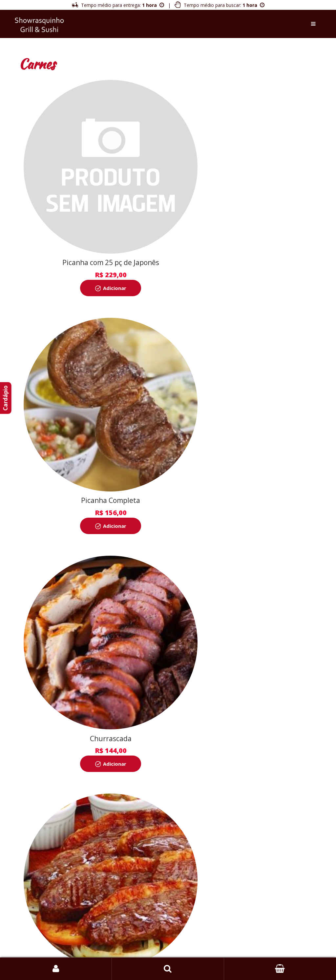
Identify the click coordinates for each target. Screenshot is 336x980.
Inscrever (168, 815)
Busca (168, 969)
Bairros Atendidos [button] (168, 948)
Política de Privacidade (217, 898)
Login (56, 969)
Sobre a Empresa (115, 898)
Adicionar (97, 253)
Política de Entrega (163, 898)
